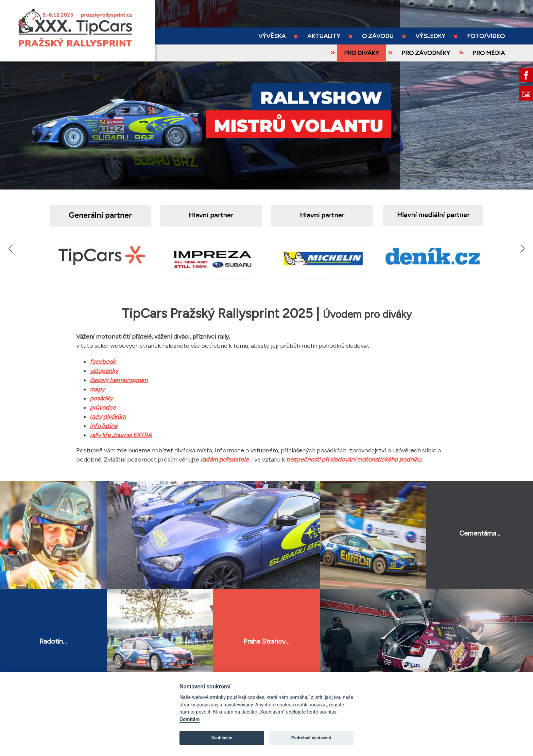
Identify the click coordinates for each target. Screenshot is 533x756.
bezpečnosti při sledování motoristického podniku (354, 460)
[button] (522, 249)
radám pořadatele (225, 460)
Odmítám (190, 719)
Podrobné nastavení (311, 738)
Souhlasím (222, 738)
